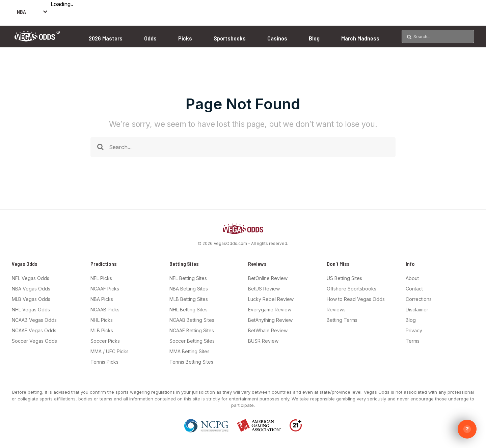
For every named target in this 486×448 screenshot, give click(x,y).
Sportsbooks (230, 38)
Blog (314, 38)
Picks (185, 38)
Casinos (277, 38)
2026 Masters (106, 38)
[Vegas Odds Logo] (37, 39)
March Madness (360, 38)
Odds (150, 38)
